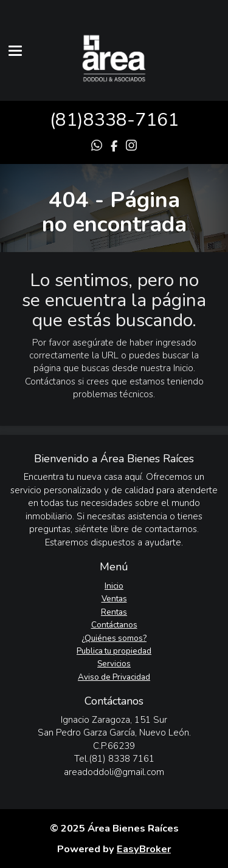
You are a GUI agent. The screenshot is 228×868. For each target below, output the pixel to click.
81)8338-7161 (117, 120)
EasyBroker (144, 849)
